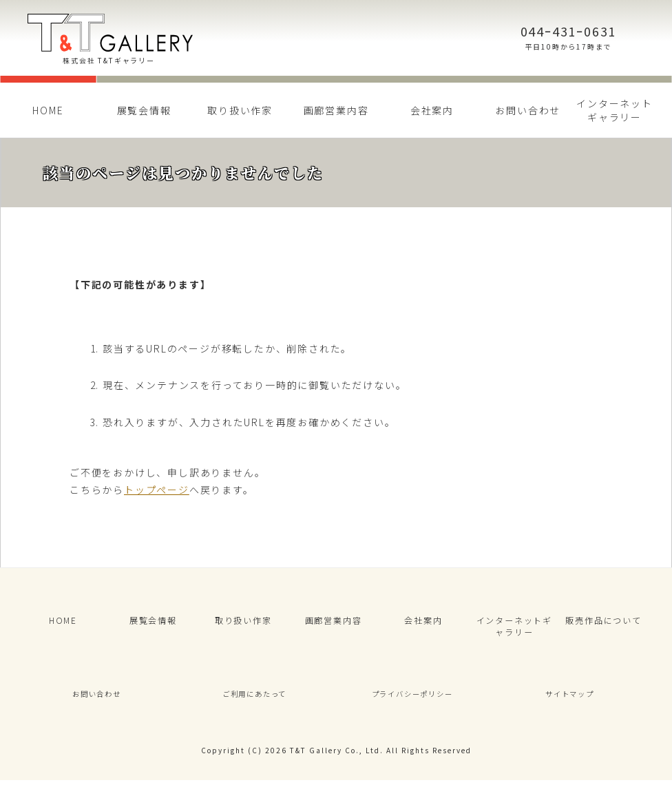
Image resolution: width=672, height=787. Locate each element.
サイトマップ (570, 699)
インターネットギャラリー (615, 110)
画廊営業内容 (336, 110)
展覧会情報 (144, 110)
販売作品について (603, 621)
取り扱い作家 (240, 110)
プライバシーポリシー (412, 699)
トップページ (157, 490)
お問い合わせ (528, 110)
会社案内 (432, 110)
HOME (48, 110)
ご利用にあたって (254, 699)
